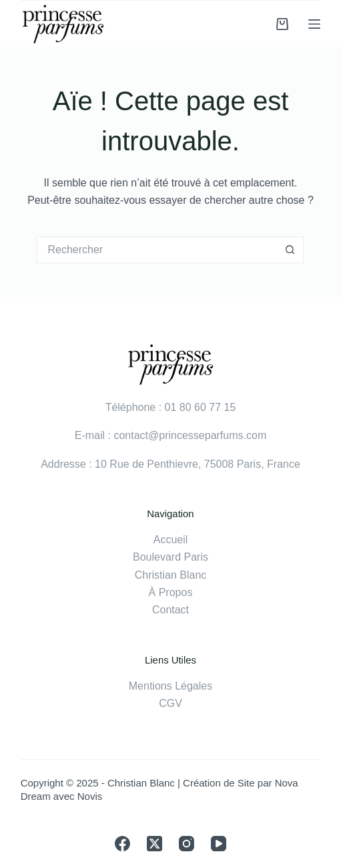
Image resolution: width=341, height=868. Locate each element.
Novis (90, 796)
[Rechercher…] (157, 250)
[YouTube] (219, 844)
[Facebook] (122, 844)
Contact (170, 610)
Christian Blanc (171, 575)
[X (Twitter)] (154, 844)
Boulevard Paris (170, 557)
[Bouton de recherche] (290, 250)
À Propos (171, 592)
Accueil (171, 540)
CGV (170, 703)
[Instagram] (187, 844)
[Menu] (314, 24)
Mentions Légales (170, 686)
